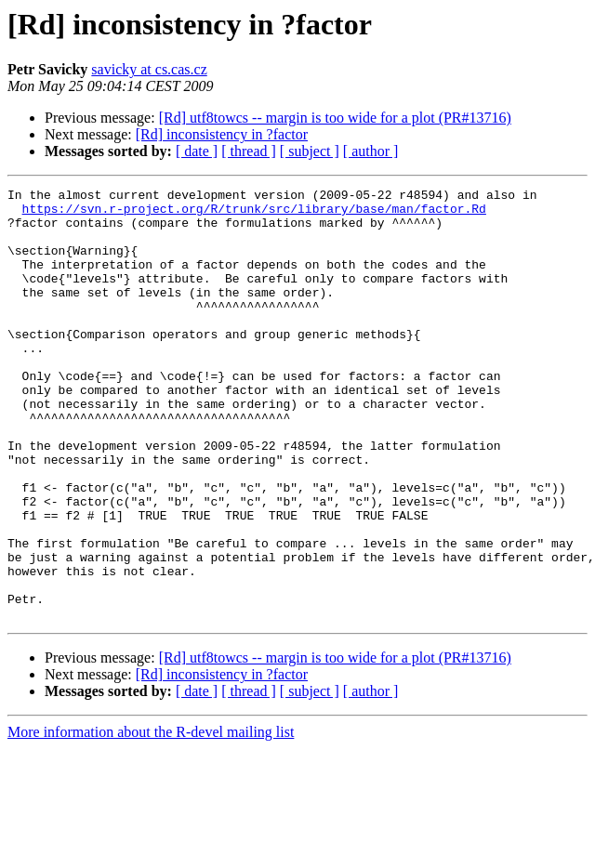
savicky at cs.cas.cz (149, 69)
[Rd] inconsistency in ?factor (222, 134)
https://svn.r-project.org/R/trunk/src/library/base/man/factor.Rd (254, 214)
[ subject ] (310, 151)
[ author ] (371, 151)
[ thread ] (249, 151)
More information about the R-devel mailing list (151, 818)
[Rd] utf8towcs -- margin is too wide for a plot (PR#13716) (335, 118)
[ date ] (197, 151)
